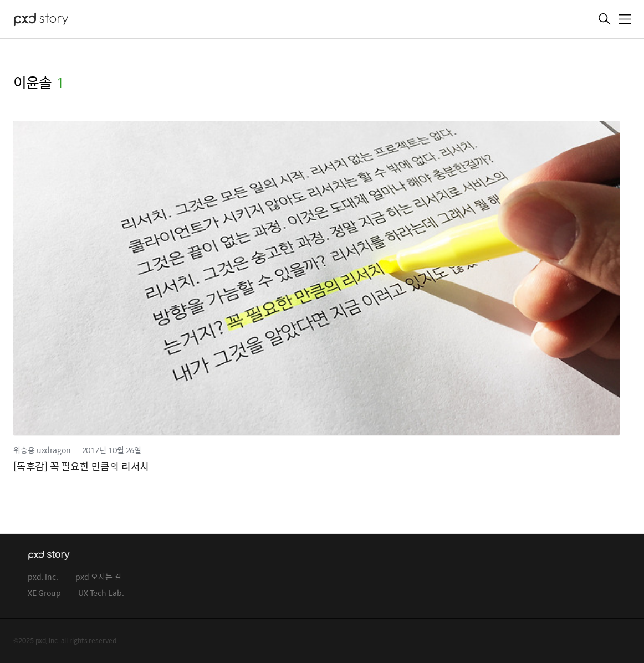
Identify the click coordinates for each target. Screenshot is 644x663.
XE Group (44, 593)
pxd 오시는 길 (98, 577)
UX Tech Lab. (101, 593)
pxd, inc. (43, 577)
